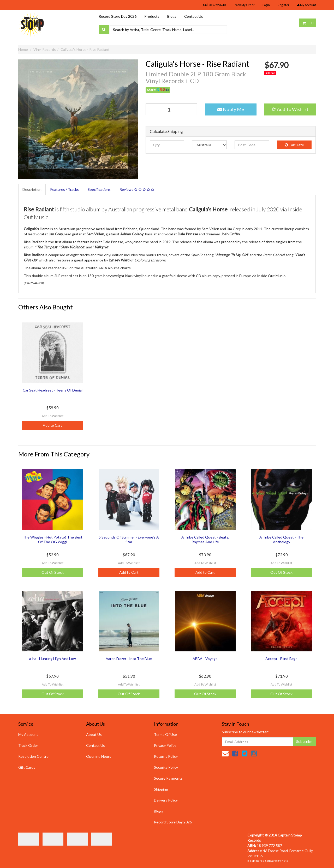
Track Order (28, 745)
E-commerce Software (262, 861)
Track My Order (244, 5)
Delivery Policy (166, 800)
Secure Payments (168, 778)
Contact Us (194, 16)
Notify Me (231, 109)
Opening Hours (99, 756)
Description (32, 189)
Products (152, 16)
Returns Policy (166, 756)
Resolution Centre (33, 756)
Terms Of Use (165, 734)
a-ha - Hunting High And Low (53, 659)
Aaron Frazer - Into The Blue (129, 659)
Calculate (294, 145)
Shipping (161, 789)
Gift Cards (27, 767)
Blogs (172, 16)
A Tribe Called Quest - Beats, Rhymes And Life (205, 539)
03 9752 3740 (214, 5)
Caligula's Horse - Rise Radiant (85, 49)
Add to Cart (52, 425)
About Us (94, 734)
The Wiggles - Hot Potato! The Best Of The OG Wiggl (53, 539)
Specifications (99, 189)
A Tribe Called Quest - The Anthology (281, 539)
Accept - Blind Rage (281, 659)
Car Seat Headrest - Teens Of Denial (53, 390)
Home (23, 49)
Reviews (137, 189)
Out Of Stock (53, 572)
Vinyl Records (45, 49)
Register (284, 5)
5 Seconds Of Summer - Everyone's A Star (129, 539)
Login (266, 5)
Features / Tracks (65, 189)
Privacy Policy (165, 745)
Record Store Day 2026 (118, 16)
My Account (28, 734)
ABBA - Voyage (205, 659)
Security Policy (166, 767)
